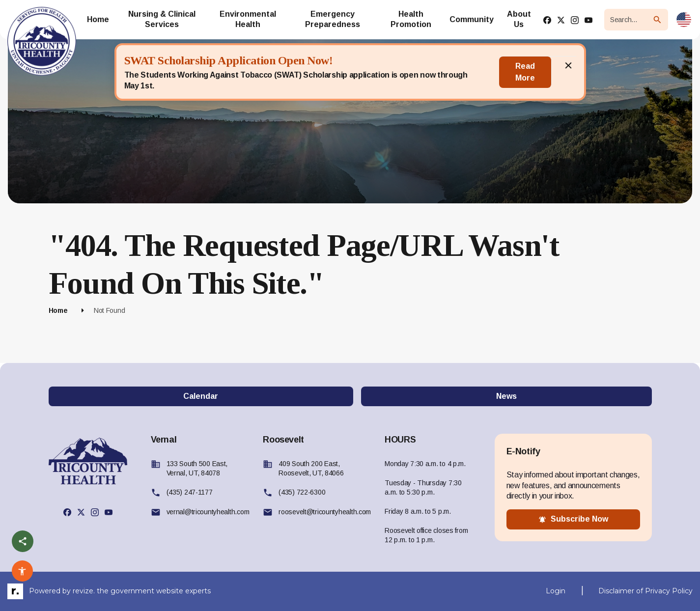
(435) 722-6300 (302, 492)
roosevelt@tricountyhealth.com (325, 512)
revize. (84, 591)
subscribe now (573, 519)
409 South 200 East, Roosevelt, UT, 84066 (311, 468)
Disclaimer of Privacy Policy (645, 591)
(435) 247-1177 (190, 492)
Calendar (201, 396)
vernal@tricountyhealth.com (208, 512)
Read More (525, 72)
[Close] (568, 72)
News (506, 396)
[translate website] (684, 20)
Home (58, 310)
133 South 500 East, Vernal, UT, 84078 (197, 468)
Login (556, 591)
